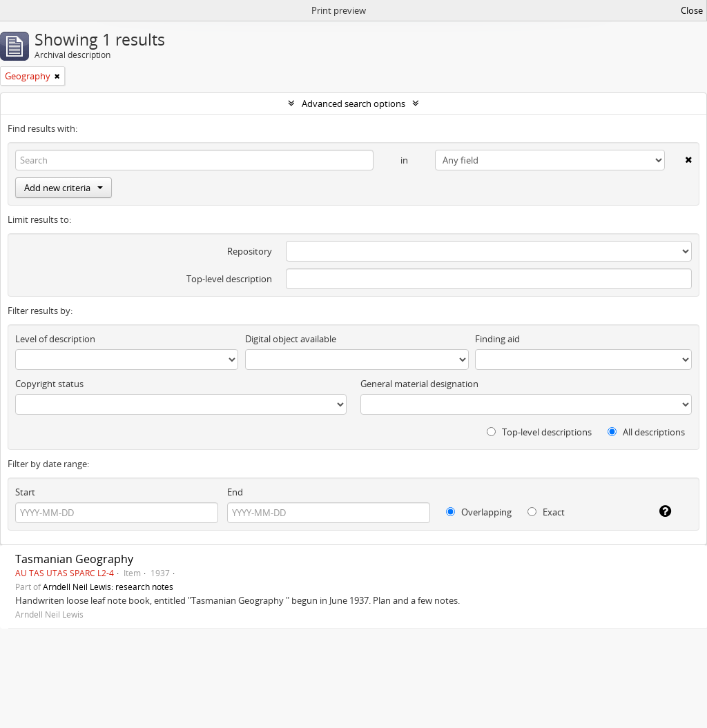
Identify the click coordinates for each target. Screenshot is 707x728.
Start (25, 492)
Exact (546, 512)
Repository (250, 251)
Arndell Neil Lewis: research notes (108, 587)
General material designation (419, 384)
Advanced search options (353, 104)
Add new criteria (64, 188)
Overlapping (479, 512)
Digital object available (291, 339)
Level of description (55, 339)
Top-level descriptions (539, 432)
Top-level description (229, 279)
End (235, 492)
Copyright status (49, 384)
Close (692, 10)
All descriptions (646, 432)
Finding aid (497, 339)
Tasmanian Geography (74, 559)
